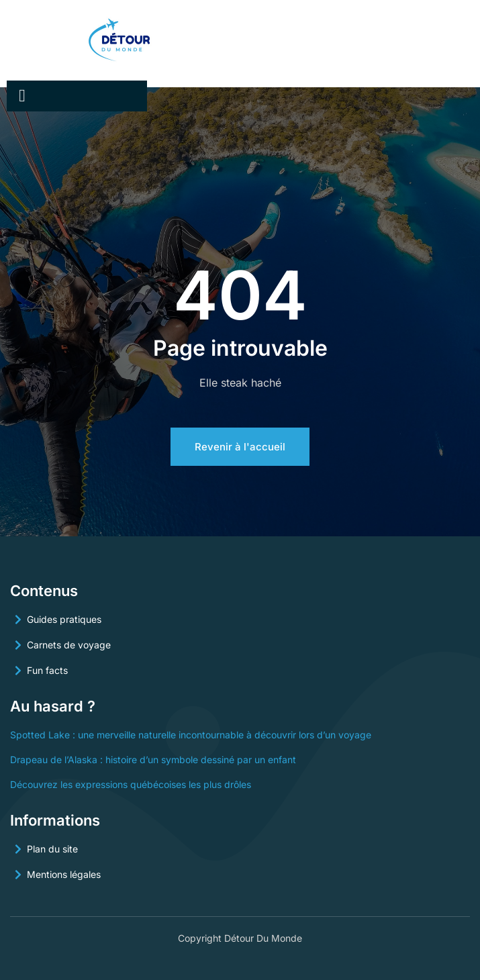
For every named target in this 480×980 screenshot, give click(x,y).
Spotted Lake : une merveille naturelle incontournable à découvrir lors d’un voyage (191, 735)
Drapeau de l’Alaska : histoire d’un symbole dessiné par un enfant (153, 759)
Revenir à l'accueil (240, 447)
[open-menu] (22, 96)
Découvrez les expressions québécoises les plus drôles (131, 784)
